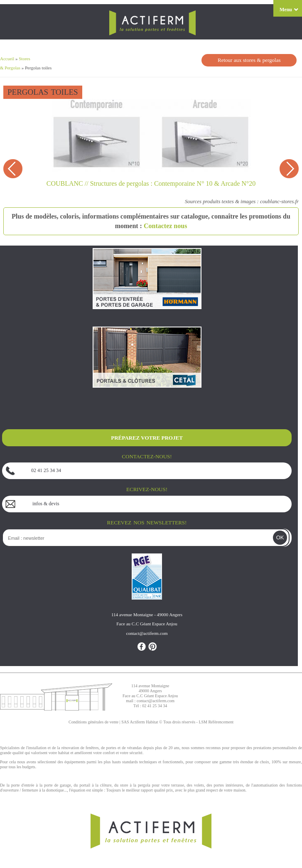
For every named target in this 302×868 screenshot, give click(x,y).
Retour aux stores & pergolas (249, 60)
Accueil (7, 59)
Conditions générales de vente (93, 722)
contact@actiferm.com (156, 701)
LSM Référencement (216, 722)
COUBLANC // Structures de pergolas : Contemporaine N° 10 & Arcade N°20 (151, 183)
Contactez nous (165, 226)
